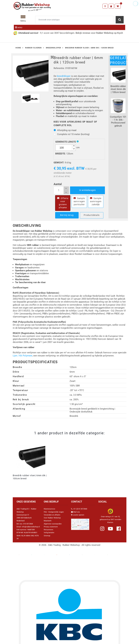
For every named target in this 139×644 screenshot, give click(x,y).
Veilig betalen (49, 533)
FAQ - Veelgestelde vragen (54, 512)
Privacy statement (51, 527)
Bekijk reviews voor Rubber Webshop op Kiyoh (99, 33)
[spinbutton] (66, 148)
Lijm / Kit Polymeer (23, 356)
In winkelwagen (88, 190)
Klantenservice (49, 509)
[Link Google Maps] (80, 523)
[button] (74, 146)
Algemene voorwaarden (53, 524)
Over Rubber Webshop (52, 518)
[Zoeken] (74, 20)
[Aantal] (61, 190)
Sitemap (47, 536)
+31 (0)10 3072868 (80, 509)
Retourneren (48, 530)
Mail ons (77, 512)
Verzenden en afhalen (52, 515)
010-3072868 (28, 524)
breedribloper (64, 76)
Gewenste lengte (66, 142)
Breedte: (60, 154)
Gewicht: (59, 163)
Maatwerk (48, 521)
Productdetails (92, 215)
